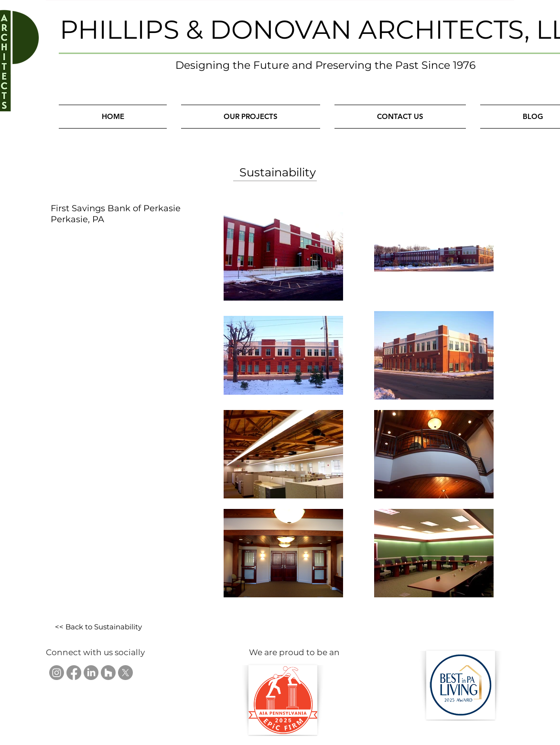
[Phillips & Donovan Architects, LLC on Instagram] (57, 673)
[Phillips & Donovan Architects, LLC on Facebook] (74, 673)
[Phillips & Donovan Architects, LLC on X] (125, 673)
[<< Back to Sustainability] (98, 627)
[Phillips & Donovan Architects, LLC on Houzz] (108, 673)
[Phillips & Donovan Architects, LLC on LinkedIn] (91, 673)
